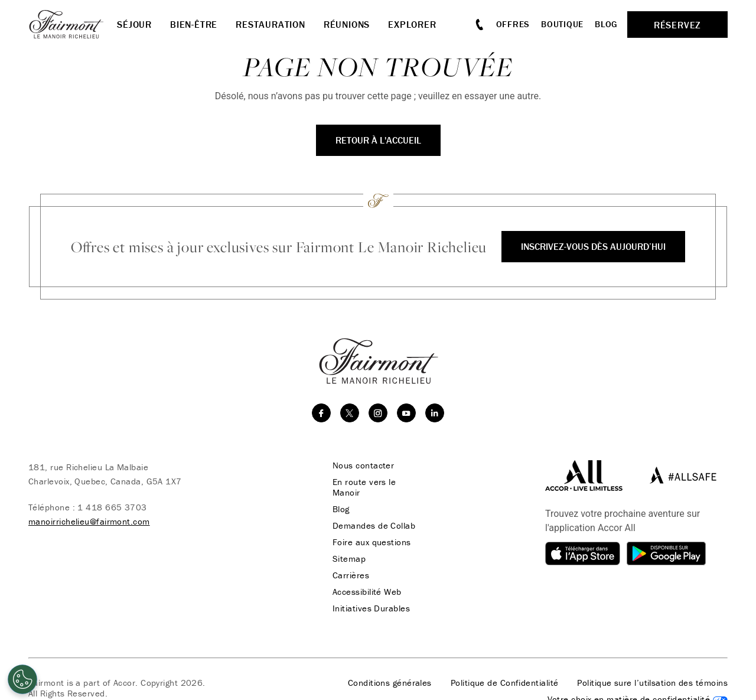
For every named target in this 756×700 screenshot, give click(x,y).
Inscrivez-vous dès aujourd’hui (593, 246)
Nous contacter (363, 465)
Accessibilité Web (367, 592)
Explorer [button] (412, 24)
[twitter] (350, 413)
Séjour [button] (134, 24)
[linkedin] (435, 413)
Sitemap (349, 559)
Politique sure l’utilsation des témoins (652, 683)
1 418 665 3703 (112, 507)
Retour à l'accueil (378, 140)
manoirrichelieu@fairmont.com (89, 521)
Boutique (562, 24)
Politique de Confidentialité (505, 683)
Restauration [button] (271, 24)
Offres (513, 24)
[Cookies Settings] (22, 679)
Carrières (351, 575)
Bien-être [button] (194, 24)
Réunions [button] (347, 24)
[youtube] (406, 413)
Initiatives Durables (371, 608)
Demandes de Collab (374, 526)
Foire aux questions (372, 542)
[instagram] (378, 413)
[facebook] (321, 413)
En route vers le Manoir (364, 487)
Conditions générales (390, 683)
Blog (606, 24)
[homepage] (73, 24)
